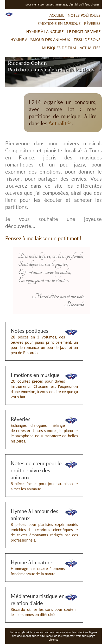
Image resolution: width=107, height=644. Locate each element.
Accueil (57, 15)
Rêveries (92, 23)
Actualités (90, 48)
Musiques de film (59, 48)
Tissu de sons (87, 40)
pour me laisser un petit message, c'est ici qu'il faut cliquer (62, 4)
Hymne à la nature (45, 31)
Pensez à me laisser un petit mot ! (43, 238)
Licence (53, 640)
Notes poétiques (84, 15)
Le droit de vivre (84, 31)
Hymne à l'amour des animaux (40, 40)
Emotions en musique (59, 23)
